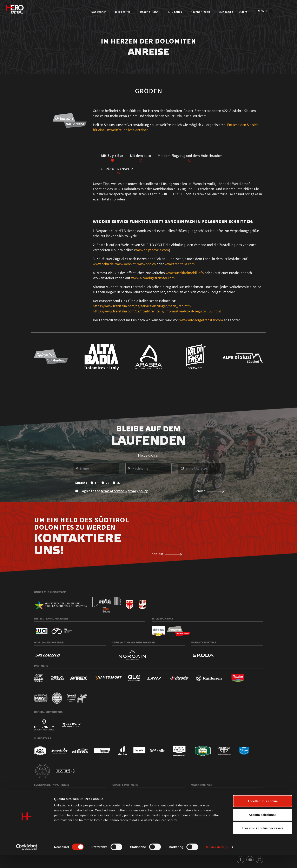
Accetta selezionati (262, 827)
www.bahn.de (103, 264)
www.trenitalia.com (180, 264)
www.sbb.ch (147, 264)
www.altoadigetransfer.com (153, 278)
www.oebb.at (126, 264)
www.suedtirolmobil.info (185, 273)
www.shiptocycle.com (152, 250)
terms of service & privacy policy (124, 491)
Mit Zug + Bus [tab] (112, 156)
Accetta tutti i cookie (263, 814)
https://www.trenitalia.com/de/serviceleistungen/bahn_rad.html (142, 306)
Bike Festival (107, 12)
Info (229, 12)
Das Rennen (83, 12)
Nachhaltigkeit (184, 12)
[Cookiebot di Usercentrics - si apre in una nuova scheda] (27, 860)
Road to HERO (133, 12)
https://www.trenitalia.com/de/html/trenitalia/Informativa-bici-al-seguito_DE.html (157, 311)
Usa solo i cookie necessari (263, 841)
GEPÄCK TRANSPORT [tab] (118, 169)
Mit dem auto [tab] (140, 156)
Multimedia (210, 12)
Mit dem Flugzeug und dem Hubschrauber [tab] (190, 156)
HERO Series (158, 12)
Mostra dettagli (217, 860)
